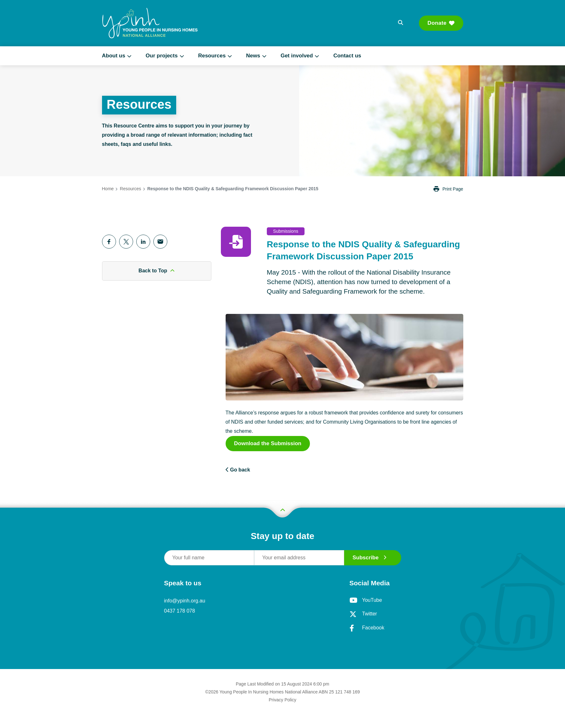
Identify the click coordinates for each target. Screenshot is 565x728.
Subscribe (370, 558)
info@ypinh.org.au (185, 601)
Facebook (367, 628)
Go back (238, 470)
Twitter (363, 614)
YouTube (366, 600)
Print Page (448, 189)
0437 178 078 (180, 611)
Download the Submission (268, 443)
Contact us (347, 56)
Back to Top (157, 271)
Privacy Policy (282, 700)
